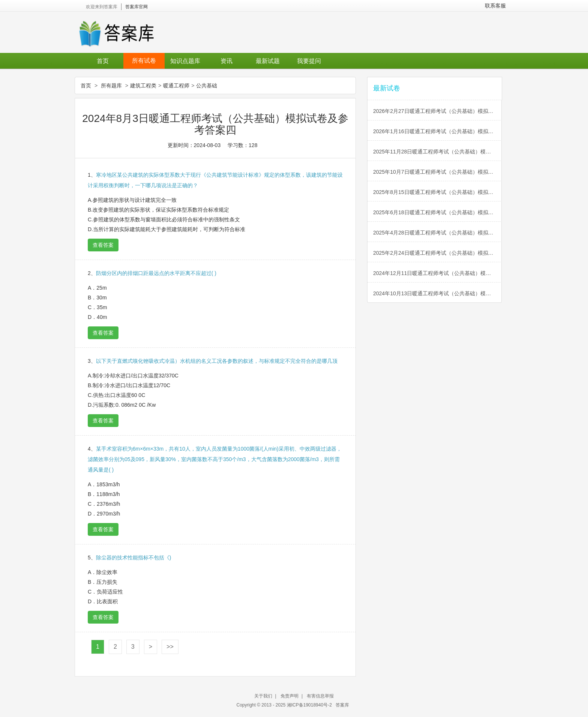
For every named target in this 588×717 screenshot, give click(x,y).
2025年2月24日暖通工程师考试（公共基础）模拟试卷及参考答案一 (437, 253)
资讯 (226, 61)
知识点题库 (185, 61)
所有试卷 (144, 61)
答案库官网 (136, 7)
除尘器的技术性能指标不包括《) (134, 558)
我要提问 (309, 61)
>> (170, 647)
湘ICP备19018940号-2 (310, 705)
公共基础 (207, 86)
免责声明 (289, 696)
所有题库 (111, 86)
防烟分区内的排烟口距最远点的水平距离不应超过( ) (156, 273)
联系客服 (495, 6)
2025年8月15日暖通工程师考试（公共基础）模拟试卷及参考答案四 (437, 192)
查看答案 (103, 245)
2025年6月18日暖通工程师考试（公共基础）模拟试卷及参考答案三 (437, 212)
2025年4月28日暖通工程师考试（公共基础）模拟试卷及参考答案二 (437, 233)
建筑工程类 (143, 86)
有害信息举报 (320, 696)
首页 (103, 61)
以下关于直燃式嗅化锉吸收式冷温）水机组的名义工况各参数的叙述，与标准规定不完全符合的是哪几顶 (217, 361)
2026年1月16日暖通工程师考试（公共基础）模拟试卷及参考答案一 (437, 131)
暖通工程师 (176, 86)
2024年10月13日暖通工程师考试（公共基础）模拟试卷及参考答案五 (437, 293)
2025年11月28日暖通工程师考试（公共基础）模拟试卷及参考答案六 (437, 152)
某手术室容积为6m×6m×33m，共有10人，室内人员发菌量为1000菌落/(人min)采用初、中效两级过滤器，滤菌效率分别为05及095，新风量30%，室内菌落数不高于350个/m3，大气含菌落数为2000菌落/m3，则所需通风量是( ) (215, 459)
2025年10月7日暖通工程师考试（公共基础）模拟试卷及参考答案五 (437, 172)
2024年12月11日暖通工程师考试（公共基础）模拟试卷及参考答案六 (437, 273)
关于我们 (263, 696)
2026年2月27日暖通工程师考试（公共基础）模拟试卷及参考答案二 (437, 111)
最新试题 (268, 61)
